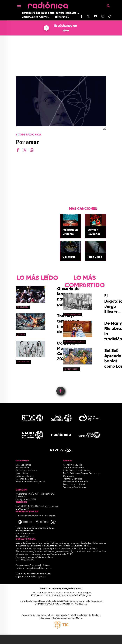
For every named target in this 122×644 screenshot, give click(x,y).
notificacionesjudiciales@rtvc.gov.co (34, 568)
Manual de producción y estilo (31, 482)
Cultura (60, 13)
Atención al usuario (73, 465)
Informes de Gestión (26, 479)
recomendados (74, 314)
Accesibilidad (23, 536)
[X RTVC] (54, 522)
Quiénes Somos (23, 465)
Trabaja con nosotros (74, 468)
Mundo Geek (48, 13)
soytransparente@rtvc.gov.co (31, 577)
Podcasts (71, 13)
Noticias (27, 13)
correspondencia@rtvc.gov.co (31, 549)
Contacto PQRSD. (88, 549)
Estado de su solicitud (74, 485)
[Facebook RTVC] (42, 522)
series (22, 334)
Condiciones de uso (26, 534)
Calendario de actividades (76, 471)
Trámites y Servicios (73, 479)
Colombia (24, 307)
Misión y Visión (23, 468)
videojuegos (73, 369)
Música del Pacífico (76, 342)
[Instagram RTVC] (25, 522)
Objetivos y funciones (26, 471)
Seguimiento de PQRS (61, 554)
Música (36, 13)
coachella (24, 362)
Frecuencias (62, 17)
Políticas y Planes (24, 476)
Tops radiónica (30, 135)
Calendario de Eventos (35, 17)
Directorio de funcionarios (76, 482)
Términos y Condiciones (74, 487)
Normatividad (23, 473)
